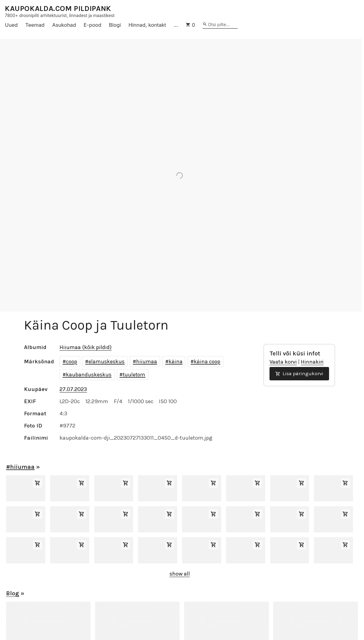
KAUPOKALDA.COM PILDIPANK (58, 9)
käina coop (207, 362)
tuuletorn (134, 375)
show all (180, 574)
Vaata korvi (283, 362)
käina (176, 362)
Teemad (35, 25)
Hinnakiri (312, 362)
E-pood (92, 25)
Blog (13, 593)
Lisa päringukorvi (299, 374)
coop (72, 362)
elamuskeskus (106, 362)
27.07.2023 (73, 389)
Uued (11, 25)
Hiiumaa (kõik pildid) (86, 347)
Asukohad (64, 25)
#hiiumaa (20, 467)
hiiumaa (147, 362)
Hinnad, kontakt (147, 25)
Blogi (115, 25)
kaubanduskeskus (89, 375)
